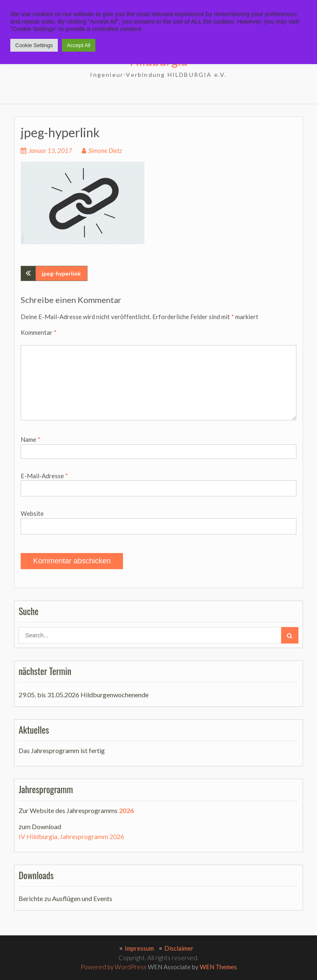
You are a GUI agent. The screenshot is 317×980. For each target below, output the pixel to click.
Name (31, 439)
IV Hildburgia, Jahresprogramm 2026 (71, 836)
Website (32, 513)
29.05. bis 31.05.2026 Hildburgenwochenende (84, 695)
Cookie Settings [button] (34, 45)
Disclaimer (179, 948)
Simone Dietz (105, 150)
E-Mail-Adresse (44, 476)
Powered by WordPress (114, 967)
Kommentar (39, 332)
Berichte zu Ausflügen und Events (65, 898)
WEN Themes (218, 967)
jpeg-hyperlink (61, 273)
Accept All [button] (79, 45)
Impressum (139, 948)
